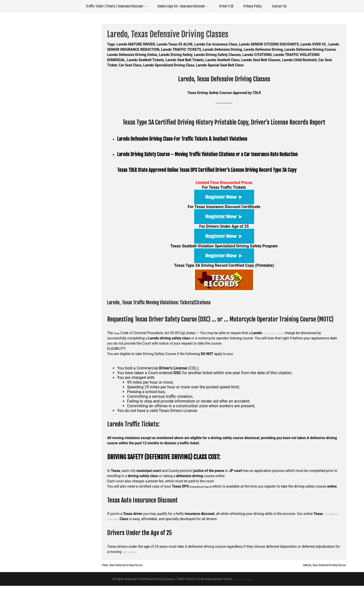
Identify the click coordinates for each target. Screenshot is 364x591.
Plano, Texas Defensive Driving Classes (133, 570)
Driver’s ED (226, 6)
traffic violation (133, 557)
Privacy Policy (253, 6)
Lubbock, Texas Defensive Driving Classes (313, 570)
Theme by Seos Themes (242, 584)
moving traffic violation (284, 333)
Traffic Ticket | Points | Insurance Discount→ (116, 6)
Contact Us (279, 6)
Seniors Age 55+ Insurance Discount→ (183, 6)
